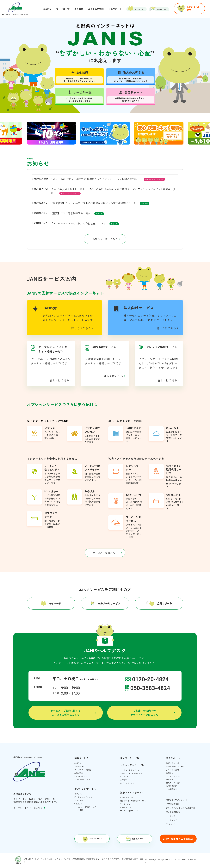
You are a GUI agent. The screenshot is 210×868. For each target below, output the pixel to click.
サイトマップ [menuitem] (171, 820)
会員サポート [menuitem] (115, 9)
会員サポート (173, 758)
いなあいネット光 (82, 776)
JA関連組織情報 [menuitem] (173, 804)
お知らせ (144, 203)
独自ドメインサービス (132, 792)
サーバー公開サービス (129, 811)
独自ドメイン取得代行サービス (133, 801)
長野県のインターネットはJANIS (15, 14)
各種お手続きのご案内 (175, 766)
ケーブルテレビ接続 (83, 770)
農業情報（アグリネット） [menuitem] (177, 800)
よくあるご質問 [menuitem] (96, 9)
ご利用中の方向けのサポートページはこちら (144, 713)
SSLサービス (125, 804)
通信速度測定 (171, 786)
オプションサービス (85, 789)
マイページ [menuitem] (139, 9)
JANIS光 (78, 763)
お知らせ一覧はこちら (105, 239)
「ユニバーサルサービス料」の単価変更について (78, 223)
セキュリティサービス (132, 765)
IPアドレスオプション (83, 797)
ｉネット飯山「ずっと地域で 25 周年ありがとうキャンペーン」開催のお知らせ (95, 179)
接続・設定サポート (174, 763)
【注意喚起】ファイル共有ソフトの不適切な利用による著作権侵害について (93, 203)
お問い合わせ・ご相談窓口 (178, 839)
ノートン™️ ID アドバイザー (131, 773)
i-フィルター (125, 777)
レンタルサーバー (127, 798)
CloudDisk (78, 804)
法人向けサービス (130, 758)
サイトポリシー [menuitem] (172, 816)
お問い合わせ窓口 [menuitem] (193, 9)
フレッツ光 (79, 766)
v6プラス (78, 794)
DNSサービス (126, 807)
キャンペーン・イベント (154, 179)
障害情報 (170, 779)
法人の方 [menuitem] (79, 9)
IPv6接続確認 (171, 789)
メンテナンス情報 (173, 776)
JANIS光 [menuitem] (47, 9)
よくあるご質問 (172, 770)
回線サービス (82, 758)
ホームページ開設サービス (85, 807)
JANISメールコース (82, 779)
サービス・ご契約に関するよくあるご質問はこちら (66, 713)
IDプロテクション (127, 783)
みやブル (124, 780)
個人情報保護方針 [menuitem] (173, 812)
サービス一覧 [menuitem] (63, 9)
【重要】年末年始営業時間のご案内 (70, 213)
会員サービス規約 (173, 783)
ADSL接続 (78, 773)
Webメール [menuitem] (161, 9)
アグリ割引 (79, 810)
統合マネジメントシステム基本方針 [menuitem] (181, 808)
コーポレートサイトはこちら (29, 808)
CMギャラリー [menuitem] (172, 824)
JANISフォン (80, 800)
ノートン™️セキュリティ (130, 770)
